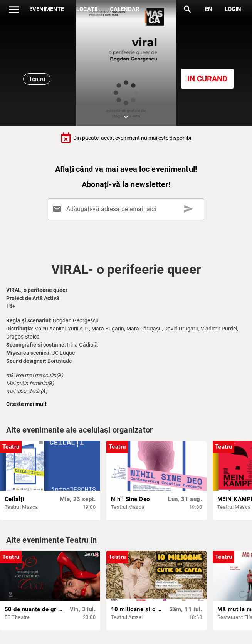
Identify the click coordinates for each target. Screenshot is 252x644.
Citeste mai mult (26, 404)
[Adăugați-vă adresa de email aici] (127, 209)
